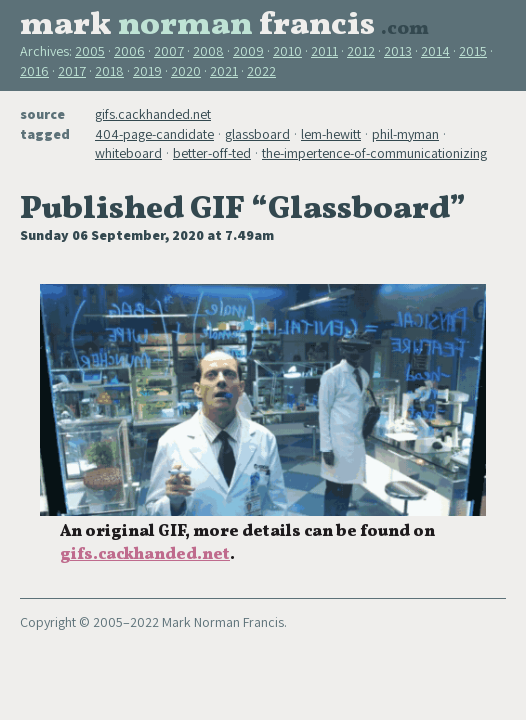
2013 (398, 51)
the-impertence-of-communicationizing (374, 153)
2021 (224, 71)
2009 (248, 51)
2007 (169, 51)
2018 (109, 71)
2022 (261, 71)
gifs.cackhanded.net (153, 114)
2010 (287, 51)
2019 (147, 71)
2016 (34, 71)
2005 (90, 51)
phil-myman (405, 134)
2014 (435, 51)
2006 (129, 51)
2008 (208, 51)
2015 (473, 51)
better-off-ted (212, 153)
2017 (72, 71)
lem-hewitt (331, 134)
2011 (324, 51)
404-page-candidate (154, 134)
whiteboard (128, 153)
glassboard (257, 134)
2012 (361, 51)
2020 (186, 71)
